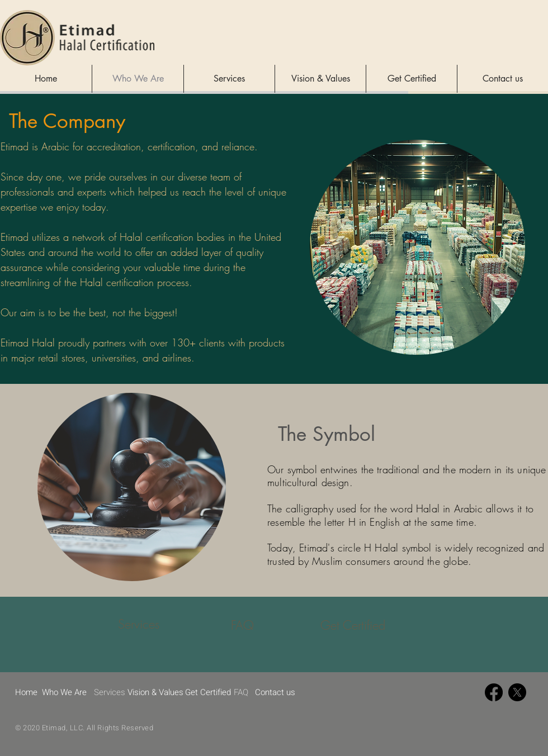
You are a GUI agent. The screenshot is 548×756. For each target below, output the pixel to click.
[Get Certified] (355, 625)
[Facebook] (494, 692)
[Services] (139, 624)
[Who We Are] (66, 692)
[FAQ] (242, 625)
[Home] (27, 692)
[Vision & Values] (157, 692)
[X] (517, 692)
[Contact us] (275, 692)
